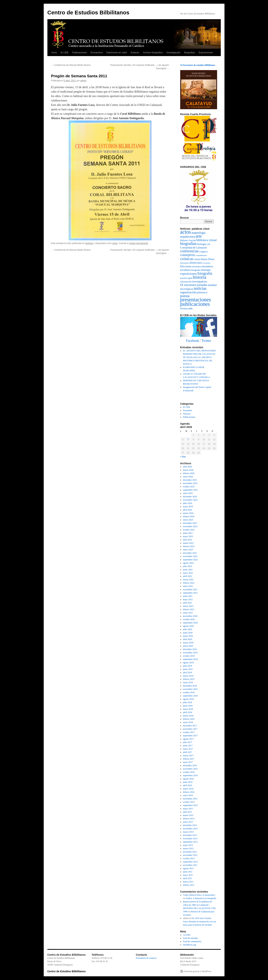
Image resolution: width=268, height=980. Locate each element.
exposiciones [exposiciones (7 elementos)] (189, 274)
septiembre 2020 (190, 623)
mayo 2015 (188, 809)
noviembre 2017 (190, 729)
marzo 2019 (188, 676)
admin (83, 81)
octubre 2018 (189, 692)
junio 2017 (188, 746)
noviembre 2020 (190, 616)
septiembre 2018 (190, 696)
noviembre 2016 (190, 769)
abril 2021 (187, 603)
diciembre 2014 (190, 825)
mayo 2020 (188, 636)
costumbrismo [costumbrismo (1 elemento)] (201, 255)
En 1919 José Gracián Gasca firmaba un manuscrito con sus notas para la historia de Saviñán (200, 922)
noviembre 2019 (190, 653)
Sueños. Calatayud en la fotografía (201, 898)
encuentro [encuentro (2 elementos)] (197, 267)
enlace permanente (139, 243)
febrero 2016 (189, 792)
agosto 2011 (188, 868)
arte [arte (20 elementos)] (199, 236)
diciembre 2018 (190, 686)
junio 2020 (188, 633)
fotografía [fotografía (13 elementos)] (205, 273)
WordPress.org (189, 945)
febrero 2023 (189, 546)
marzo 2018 (188, 716)
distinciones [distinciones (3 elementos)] (196, 263)
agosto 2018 (188, 699)
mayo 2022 (188, 573)
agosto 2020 (188, 626)
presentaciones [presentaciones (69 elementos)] (196, 300)
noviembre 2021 (190, 590)
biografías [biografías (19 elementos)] (188, 244)
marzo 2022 (188, 580)
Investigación (174, 52)
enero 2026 (188, 477)
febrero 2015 (189, 819)
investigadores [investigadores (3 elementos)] (200, 281)
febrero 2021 (189, 609)
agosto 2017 (188, 739)
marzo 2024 (188, 513)
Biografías (190, 52)
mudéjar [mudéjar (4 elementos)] (212, 285)
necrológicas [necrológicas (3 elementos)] (187, 289)
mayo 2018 (188, 709)
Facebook (193, 341)
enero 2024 (188, 520)
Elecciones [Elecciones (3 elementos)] (186, 266)
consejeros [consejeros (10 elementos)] (188, 255)
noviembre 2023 (190, 526)
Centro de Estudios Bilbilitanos (88, 12)
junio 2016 (188, 782)
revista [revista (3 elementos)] (184, 308)
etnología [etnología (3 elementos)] (206, 270)
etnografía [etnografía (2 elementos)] (196, 270)
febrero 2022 (189, 583)
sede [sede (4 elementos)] (190, 308)
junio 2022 (188, 570)
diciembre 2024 (190, 497)
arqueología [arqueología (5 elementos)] (198, 233)
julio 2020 (187, 629)
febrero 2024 (189, 516)
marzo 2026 (188, 470)
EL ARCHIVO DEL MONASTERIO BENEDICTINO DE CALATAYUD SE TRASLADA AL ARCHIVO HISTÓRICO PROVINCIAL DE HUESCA (199, 357)
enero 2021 (188, 613)
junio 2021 (188, 596)
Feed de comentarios (192, 941)
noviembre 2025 (190, 483)
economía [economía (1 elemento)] (206, 263)
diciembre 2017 (190, 726)
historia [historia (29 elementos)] (200, 277)
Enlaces (135, 52)
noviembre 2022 (190, 556)
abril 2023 (187, 540)
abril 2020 (187, 639)
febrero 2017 (189, 759)
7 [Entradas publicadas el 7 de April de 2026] (188, 440)
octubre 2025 (189, 487)
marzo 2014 (188, 832)
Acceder (187, 935)
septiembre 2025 (190, 490)
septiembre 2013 (190, 842)
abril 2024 (187, 510)
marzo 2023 (188, 543)
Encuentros (97, 52)
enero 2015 (188, 822)
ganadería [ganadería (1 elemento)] (184, 278)
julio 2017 (187, 742)
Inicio (54, 52)
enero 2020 (188, 646)
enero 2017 (188, 762)
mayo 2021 (188, 599)
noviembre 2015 (190, 799)
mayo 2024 (188, 507)
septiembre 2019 (190, 659)
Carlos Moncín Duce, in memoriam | (199, 895)
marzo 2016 (188, 789)
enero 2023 (188, 550)
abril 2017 (187, 752)
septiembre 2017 (190, 736)
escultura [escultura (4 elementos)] (185, 270)
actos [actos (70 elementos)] (186, 232)
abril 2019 (187, 673)
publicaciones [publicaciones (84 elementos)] (195, 304)
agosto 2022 (188, 563)
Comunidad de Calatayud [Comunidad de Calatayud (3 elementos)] (193, 248)
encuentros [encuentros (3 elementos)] (207, 266)
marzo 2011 (188, 882)
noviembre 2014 (190, 829)
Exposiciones (206, 52)
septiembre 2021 (190, 593)
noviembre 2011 (190, 865)
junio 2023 (188, 533)
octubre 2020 (189, 619)
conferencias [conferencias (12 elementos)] (190, 251)
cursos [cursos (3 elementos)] (197, 259)
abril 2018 (187, 712)
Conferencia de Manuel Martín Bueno (71, 65)
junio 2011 (188, 872)
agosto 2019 (188, 663)
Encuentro (187, 410)
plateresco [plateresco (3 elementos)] (202, 292)
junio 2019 (188, 669)
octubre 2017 (189, 732)
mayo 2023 (188, 536)
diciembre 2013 (190, 835)
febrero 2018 (189, 719)
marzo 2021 (188, 606)
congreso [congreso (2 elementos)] (203, 252)
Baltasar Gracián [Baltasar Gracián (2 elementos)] (188, 240)
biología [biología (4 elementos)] (202, 244)
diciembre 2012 (190, 852)
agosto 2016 (188, 779)
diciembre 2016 (190, 765)
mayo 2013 (188, 845)
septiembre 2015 (190, 805)
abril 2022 (187, 576)
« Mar (183, 457)
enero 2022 (188, 586)
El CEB (65, 52)
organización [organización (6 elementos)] (188, 292)
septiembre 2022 (190, 560)
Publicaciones (79, 52)
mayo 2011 (188, 875)
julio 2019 (187, 666)
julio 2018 (187, 702)
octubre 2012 (189, 858)
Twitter (206, 341)
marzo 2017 (188, 756)
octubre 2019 (189, 656)
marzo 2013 (188, 848)
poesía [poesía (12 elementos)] (185, 296)
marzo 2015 (188, 815)
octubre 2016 (189, 772)
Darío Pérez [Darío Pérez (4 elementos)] (208, 259)
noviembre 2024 (190, 500)
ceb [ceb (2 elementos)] (208, 244)
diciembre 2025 (190, 480)
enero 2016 (188, 795)
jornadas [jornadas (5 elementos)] (202, 285)
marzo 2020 (188, 643)
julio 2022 (187, 566)
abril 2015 (187, 812)
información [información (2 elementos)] (186, 282)
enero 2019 (188, 682)
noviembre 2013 (190, 839)
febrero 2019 (189, 679)
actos (115, 243)
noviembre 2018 (190, 689)
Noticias (89, 243)
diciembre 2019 (190, 649)
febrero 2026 (189, 473)
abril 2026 (187, 467)
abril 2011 (187, 878)
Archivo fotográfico (153, 52)
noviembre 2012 (190, 855)
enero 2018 (188, 722)
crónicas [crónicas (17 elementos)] (187, 259)
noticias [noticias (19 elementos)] (200, 288)
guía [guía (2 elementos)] (190, 278)
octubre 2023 (189, 530)
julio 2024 (187, 503)
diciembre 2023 (190, 523)
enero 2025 (188, 493)
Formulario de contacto (146, 958)
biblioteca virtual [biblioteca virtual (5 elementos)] (207, 240)
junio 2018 (188, 706)
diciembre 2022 (190, 553)
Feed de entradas (190, 938)
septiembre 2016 (190, 775)
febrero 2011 (189, 885)
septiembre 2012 (190, 862)
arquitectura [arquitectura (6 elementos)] (188, 237)
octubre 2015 (189, 802)
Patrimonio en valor (117, 52)
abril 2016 (187, 785)
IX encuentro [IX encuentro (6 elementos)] (188, 285)
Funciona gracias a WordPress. (198, 971)
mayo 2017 (188, 749)
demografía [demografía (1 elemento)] (185, 263)
